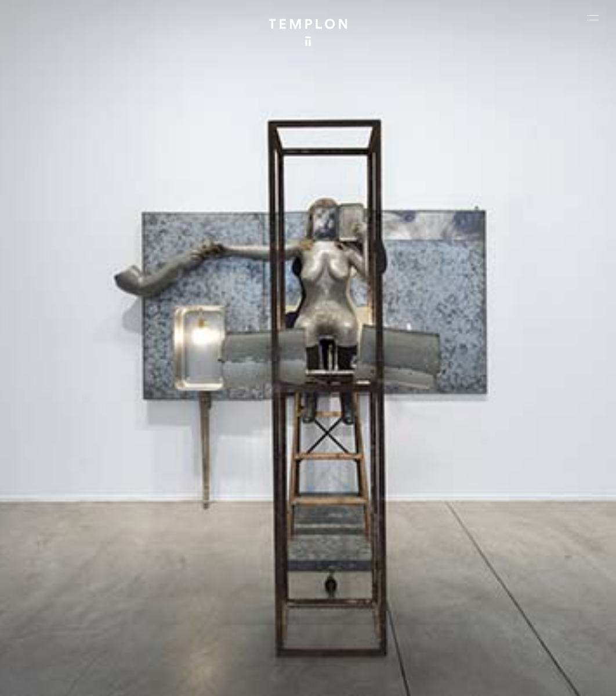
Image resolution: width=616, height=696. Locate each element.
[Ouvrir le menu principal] (593, 17)
